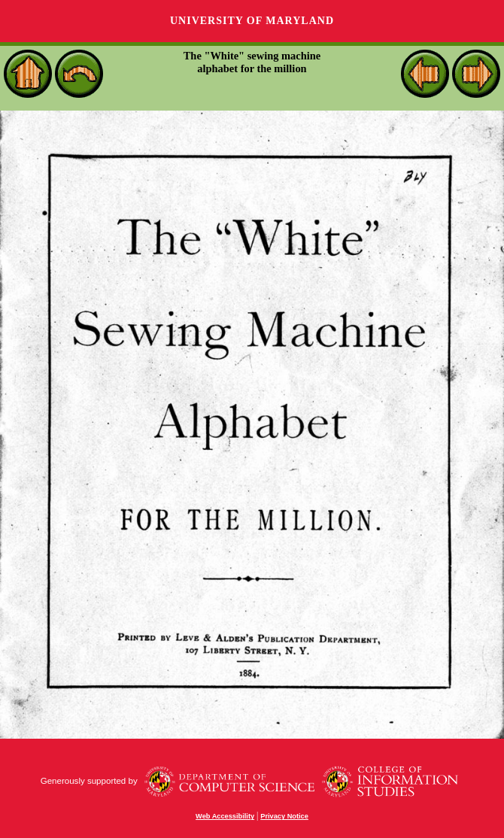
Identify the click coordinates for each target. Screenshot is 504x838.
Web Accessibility (225, 816)
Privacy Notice (284, 816)
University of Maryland (252, 21)
